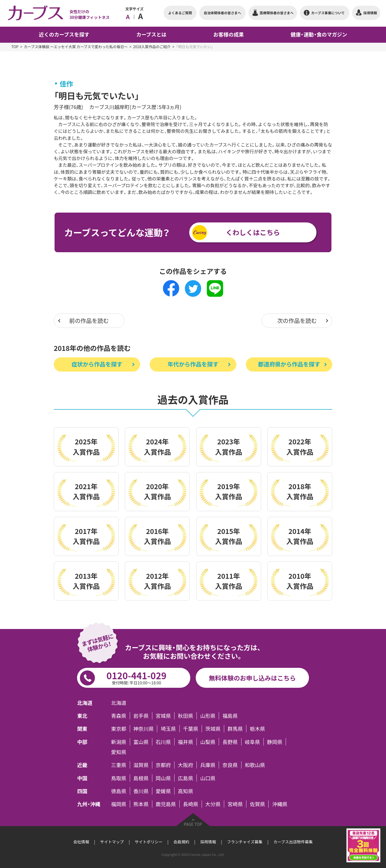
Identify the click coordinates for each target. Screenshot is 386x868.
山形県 (208, 716)
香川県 (141, 791)
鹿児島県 (166, 804)
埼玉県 (168, 729)
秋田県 (186, 716)
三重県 (119, 765)
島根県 (141, 778)
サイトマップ (112, 842)
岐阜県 (252, 742)
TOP (15, 47)
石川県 (163, 742)
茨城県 (213, 729)
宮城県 (163, 716)
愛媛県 (163, 791)
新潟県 (119, 742)
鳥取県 (119, 778)
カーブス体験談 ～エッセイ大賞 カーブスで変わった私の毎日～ (76, 47)
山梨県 (208, 742)
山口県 (208, 778)
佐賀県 (257, 804)
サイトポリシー (149, 842)
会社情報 (81, 842)
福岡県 (119, 804)
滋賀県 (141, 765)
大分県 (213, 804)
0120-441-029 (136, 677)
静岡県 (275, 742)
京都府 (163, 765)
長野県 (230, 742)
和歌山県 (255, 765)
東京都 (119, 729)
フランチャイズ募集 (245, 842)
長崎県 (191, 804)
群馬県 (235, 729)
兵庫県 (208, 765)
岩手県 (141, 716)
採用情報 (208, 842)
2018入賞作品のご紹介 (152, 47)
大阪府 (186, 765)
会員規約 (181, 842)
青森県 (119, 716)
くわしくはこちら (253, 232)
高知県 (186, 791)
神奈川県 (144, 729)
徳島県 (119, 791)
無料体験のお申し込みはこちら (252, 678)
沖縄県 (280, 804)
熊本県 (141, 804)
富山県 (141, 742)
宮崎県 (235, 804)
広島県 (186, 778)
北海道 (119, 703)
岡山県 (163, 778)
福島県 (230, 716)
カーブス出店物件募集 (293, 842)
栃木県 (257, 729)
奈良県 (230, 765)
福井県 (186, 742)
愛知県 (119, 752)
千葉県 (191, 729)
